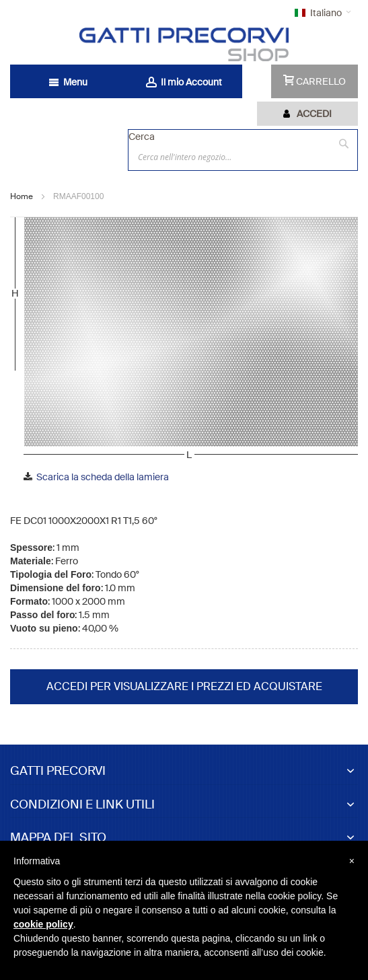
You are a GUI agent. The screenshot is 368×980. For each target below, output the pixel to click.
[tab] (307, 114)
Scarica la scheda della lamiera (103, 477)
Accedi (314, 114)
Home (22, 196)
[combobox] (243, 157)
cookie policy (43, 924)
